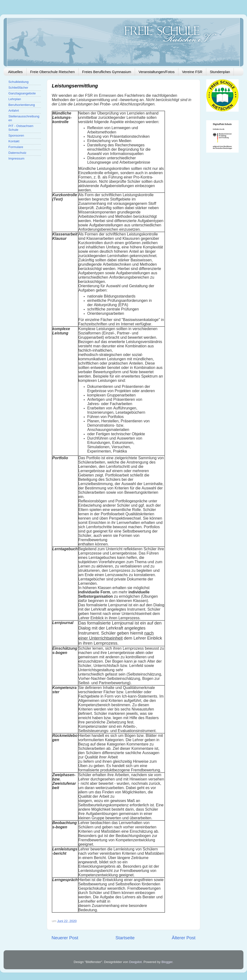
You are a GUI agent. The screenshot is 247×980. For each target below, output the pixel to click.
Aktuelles (15, 72)
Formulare (16, 147)
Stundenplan (220, 72)
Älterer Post (184, 938)
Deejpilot (135, 962)
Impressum (16, 158)
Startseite (125, 938)
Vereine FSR (192, 72)
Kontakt (14, 141)
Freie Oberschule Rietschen (53, 72)
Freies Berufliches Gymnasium (107, 72)
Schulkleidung (18, 82)
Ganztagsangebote (22, 93)
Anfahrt (14, 111)
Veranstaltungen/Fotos (157, 72)
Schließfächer (18, 88)
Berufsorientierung (22, 105)
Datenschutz (17, 153)
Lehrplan (15, 99)
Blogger (167, 962)
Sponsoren (16, 135)
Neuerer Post (65, 938)
